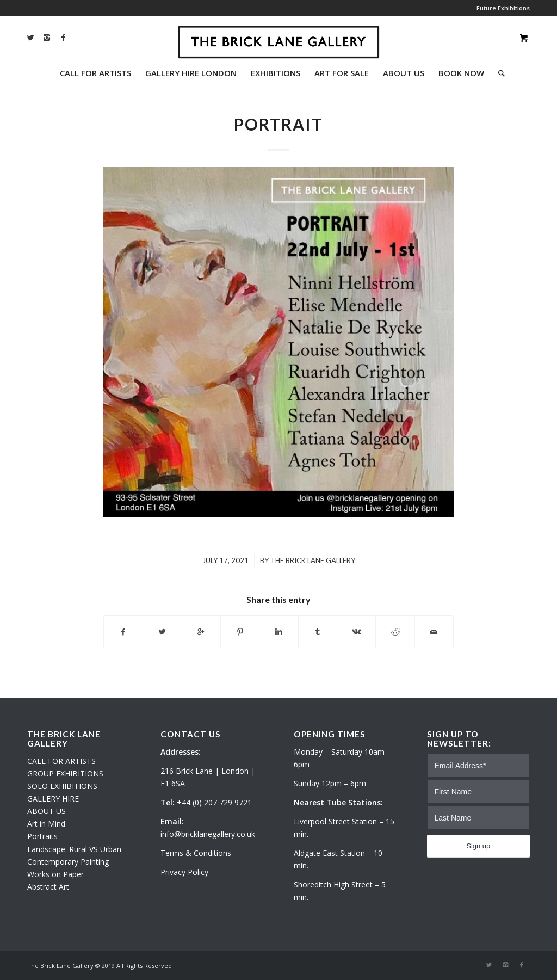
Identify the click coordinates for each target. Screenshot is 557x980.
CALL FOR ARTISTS (61, 761)
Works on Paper (55, 874)
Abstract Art (48, 887)
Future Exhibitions (503, 8)
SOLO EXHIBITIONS (62, 786)
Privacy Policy (184, 872)
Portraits (42, 836)
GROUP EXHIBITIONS (65, 773)
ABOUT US (47, 811)
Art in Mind (46, 824)
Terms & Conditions (196, 853)
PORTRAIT (278, 124)
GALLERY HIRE (53, 799)
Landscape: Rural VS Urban (74, 849)
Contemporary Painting (68, 862)
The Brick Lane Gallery (313, 560)
